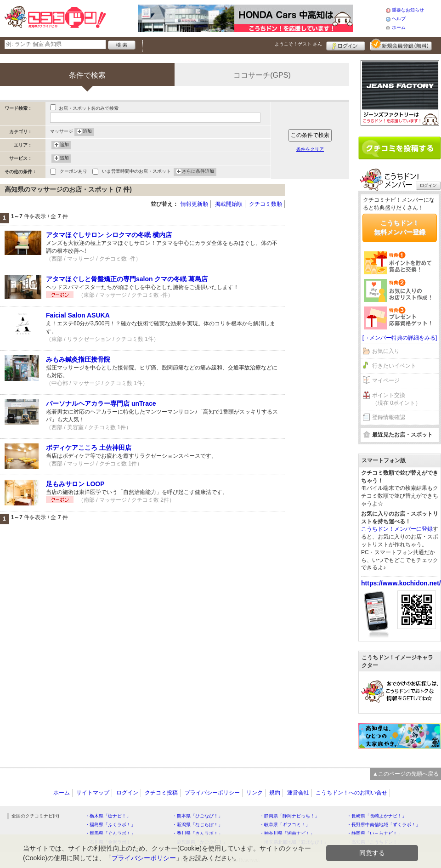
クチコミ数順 (266, 204)
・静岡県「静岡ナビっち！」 (289, 816)
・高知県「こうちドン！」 (374, 842)
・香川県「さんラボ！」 (198, 833)
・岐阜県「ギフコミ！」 (285, 825)
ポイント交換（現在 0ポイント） (396, 399)
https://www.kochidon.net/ (401, 583)
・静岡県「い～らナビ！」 (374, 833)
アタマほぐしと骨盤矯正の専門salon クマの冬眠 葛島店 (127, 279)
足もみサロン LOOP (75, 484)
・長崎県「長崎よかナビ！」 (377, 816)
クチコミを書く (400, 148)
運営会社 (298, 793)
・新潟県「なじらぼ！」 (198, 825)
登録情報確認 (389, 417)
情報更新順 (194, 204)
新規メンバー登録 (401, 45)
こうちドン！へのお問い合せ (351, 793)
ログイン (346, 45)
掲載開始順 (229, 204)
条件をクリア (310, 149)
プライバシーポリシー (212, 793)
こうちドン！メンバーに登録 (397, 529)
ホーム (399, 27)
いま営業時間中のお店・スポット (136, 172)
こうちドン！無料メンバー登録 (400, 227)
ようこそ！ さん (298, 44)
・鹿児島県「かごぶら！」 (200, 842)
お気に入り (386, 351)
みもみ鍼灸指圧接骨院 (78, 359)
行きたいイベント (394, 366)
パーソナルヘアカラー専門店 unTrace (101, 403)
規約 (275, 793)
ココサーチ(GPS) (262, 75)
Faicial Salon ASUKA (78, 315)
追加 (87, 132)
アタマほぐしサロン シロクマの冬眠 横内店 (109, 235)
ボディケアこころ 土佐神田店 (89, 448)
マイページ (386, 380)
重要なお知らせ (408, 10)
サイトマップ (93, 793)
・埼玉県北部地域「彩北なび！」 (294, 842)
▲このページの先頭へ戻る (406, 774)
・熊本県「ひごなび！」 (198, 816)
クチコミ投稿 (161, 793)
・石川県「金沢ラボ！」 (110, 842)
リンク (254, 793)
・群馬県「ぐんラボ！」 (110, 833)
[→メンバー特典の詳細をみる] (400, 338)
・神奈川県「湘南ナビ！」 (287, 833)
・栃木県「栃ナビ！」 (108, 816)
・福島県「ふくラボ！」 (110, 825)
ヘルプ (399, 19)
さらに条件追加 (198, 172)
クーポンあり (73, 172)
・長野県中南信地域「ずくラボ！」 (384, 825)
